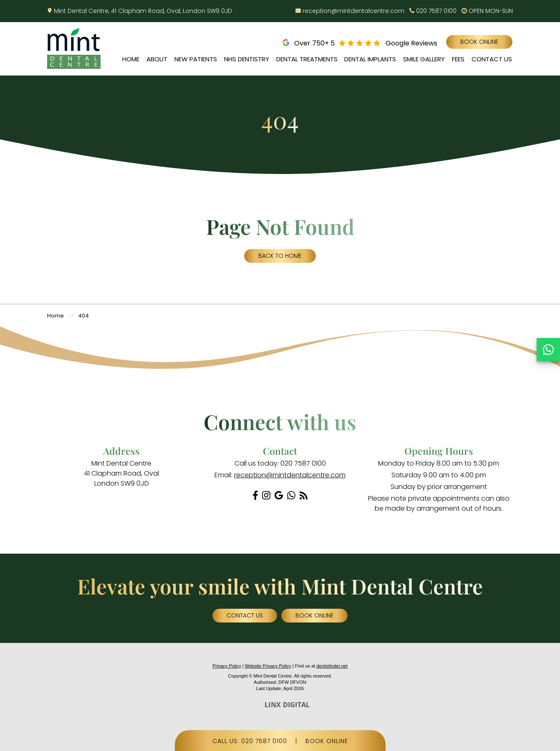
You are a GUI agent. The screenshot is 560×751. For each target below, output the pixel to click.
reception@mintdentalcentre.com (353, 11)
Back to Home (280, 256)
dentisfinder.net (332, 666)
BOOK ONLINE (327, 741)
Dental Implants (370, 59)
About (157, 59)
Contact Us (492, 59)
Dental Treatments (307, 59)
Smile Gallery (424, 59)
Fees (458, 59)
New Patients (196, 59)
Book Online (479, 42)
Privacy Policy (227, 666)
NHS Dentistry (247, 59)
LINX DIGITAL (287, 705)
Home (131, 59)
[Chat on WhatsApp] (548, 350)
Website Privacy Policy (268, 666)
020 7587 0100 (436, 11)
